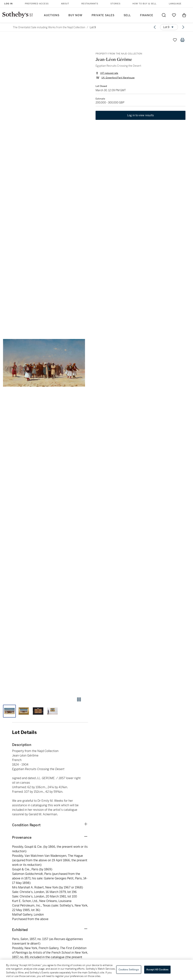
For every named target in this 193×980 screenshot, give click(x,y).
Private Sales (103, 15)
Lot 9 (93, 27)
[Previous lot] (155, 27)
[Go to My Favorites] (174, 15)
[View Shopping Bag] (184, 15)
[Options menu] (169, 27)
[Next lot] (183, 27)
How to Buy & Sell (144, 4)
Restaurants (90, 4)
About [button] (65, 4)
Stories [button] (115, 4)
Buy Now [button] (75, 15)
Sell (127, 15)
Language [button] (175, 4)
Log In (8, 4)
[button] (44, 363)
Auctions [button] (52, 15)
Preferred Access (37, 4)
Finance (147, 15)
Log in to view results (141, 115)
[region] (96, 970)
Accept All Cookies (157, 970)
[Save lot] (175, 40)
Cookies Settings (129, 970)
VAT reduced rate (109, 73)
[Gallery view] (79, 699)
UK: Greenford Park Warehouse (118, 78)
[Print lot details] (182, 40)
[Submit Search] (164, 15)
